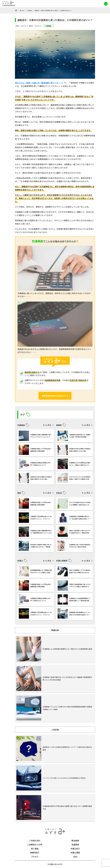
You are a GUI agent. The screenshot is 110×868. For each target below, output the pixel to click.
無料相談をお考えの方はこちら (55, 396)
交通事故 (30, 10)
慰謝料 (59, 425)
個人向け (22, 10)
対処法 (59, 493)
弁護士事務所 (62, 561)
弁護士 (20, 561)
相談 (19, 493)
